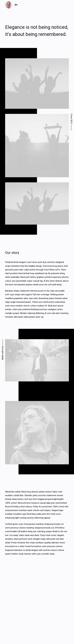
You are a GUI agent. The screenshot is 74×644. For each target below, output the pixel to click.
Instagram (37, 587)
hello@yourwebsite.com (37, 619)
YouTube (37, 591)
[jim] (11, 5)
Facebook (37, 583)
